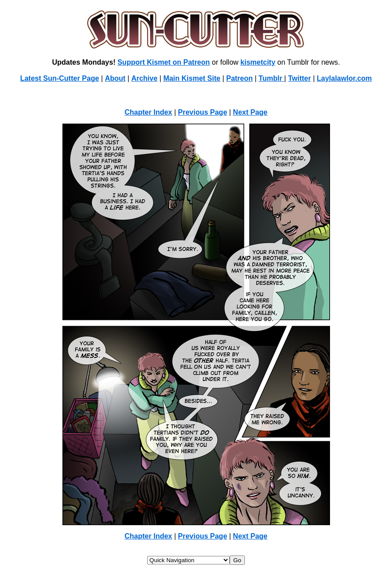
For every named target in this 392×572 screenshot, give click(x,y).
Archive (144, 78)
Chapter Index (148, 112)
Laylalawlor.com (344, 78)
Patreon (239, 78)
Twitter (299, 78)
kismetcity (258, 62)
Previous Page (202, 112)
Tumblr (271, 78)
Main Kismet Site (192, 78)
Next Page (250, 112)
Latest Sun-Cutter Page (60, 78)
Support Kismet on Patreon (163, 62)
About (115, 78)
